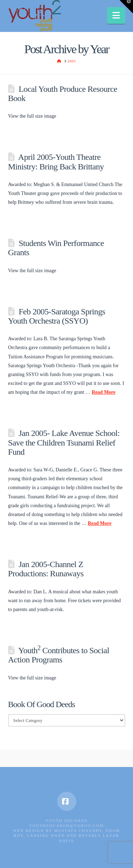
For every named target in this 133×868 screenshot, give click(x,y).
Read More (104, 392)
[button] (116, 15)
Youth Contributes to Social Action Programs (59, 655)
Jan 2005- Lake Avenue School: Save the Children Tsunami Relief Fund (64, 442)
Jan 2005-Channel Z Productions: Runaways (46, 569)
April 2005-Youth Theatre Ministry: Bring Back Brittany (56, 162)
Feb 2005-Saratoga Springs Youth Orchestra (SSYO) (57, 316)
